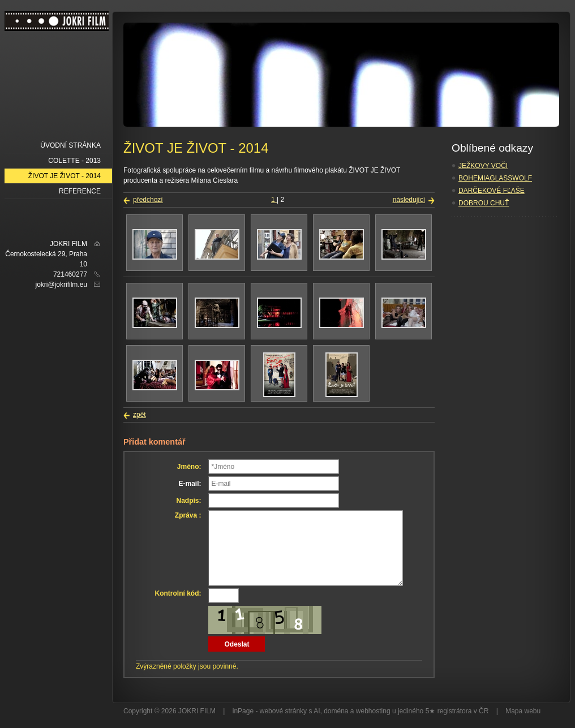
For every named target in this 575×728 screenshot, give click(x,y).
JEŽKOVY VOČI (483, 166)
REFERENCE (80, 191)
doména (336, 711)
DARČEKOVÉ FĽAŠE (492, 191)
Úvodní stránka (70, 145)
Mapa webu (523, 711)
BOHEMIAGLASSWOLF (495, 178)
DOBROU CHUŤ (484, 203)
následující (409, 200)
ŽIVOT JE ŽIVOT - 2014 (65, 176)
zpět (140, 415)
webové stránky (283, 711)
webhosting (373, 711)
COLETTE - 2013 (74, 161)
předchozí (148, 200)
